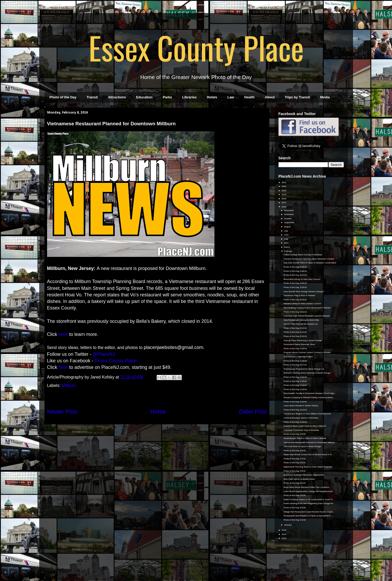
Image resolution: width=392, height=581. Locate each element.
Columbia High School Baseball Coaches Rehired (306, 316)
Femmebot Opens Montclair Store (299, 344)
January (288, 525)
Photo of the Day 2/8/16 (294, 451)
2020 (284, 191)
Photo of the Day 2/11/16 (295, 410)
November (289, 214)
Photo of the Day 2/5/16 (294, 471)
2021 (284, 186)
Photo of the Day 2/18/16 (295, 361)
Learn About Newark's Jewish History (301, 406)
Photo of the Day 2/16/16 (295, 377)
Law (231, 97)
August (288, 227)
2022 (284, 182)
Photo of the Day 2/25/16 (295, 287)
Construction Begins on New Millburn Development (307, 414)
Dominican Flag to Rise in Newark (299, 295)
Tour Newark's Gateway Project (298, 357)
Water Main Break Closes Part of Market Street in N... (308, 455)
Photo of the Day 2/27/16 (295, 275)
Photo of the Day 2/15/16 (295, 381)
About (270, 97)
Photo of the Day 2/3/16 (294, 495)
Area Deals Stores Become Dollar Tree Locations (306, 487)
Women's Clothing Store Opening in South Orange (307, 373)
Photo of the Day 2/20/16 (295, 336)
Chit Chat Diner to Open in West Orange (302, 446)
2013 (284, 538)
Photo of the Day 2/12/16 (295, 402)
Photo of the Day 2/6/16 (294, 463)
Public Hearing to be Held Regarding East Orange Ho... (309, 503)
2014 (284, 534)
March (287, 247)
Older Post (253, 412)
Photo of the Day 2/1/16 (294, 520)
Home (158, 412)
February (288, 251)
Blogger (236, 567)
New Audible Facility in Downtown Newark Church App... (310, 393)
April (286, 243)
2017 (284, 203)
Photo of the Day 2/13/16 (295, 389)
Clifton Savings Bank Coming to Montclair (303, 255)
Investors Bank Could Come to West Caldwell (305, 426)
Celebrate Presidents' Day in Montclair (301, 430)
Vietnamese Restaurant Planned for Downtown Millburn (309, 442)
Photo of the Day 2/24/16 (295, 300)
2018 (284, 199)
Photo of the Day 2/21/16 (295, 332)
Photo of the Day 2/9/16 (294, 434)
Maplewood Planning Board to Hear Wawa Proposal (308, 467)
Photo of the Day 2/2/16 (294, 508)
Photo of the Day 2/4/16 (294, 483)
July (286, 231)
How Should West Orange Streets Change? (304, 292)
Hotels (212, 97)
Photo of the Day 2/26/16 (295, 283)
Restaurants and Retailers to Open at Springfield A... (308, 516)
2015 (284, 530)
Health (249, 97)
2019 (284, 194)
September (289, 222)
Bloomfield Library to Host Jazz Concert (302, 279)
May (286, 239)
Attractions (117, 97)
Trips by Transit (297, 97)
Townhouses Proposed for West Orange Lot (304, 369)
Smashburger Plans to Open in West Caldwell (305, 438)
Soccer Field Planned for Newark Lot (300, 324)
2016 (284, 207)
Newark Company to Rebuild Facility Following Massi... (309, 397)
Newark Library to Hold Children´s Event (302, 304)
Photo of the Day (63, 97)
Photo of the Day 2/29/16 (295, 267)
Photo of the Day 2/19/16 (295, 349)
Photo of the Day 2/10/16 (295, 422)
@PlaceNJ (104, 354)
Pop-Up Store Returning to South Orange (303, 340)
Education (144, 97)
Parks (167, 97)
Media (325, 97)
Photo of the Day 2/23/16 (295, 312)
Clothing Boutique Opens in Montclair (301, 418)
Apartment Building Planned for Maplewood (304, 475)
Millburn (69, 385)
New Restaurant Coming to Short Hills (301, 320)
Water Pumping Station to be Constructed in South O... (309, 500)
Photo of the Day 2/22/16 (295, 328)
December (289, 210)
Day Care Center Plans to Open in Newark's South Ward (310, 263)
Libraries (189, 97)
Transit (92, 97)
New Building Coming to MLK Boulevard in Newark (307, 308)
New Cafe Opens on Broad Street (299, 479)
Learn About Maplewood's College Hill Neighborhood (308, 491)
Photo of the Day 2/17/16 (295, 365)
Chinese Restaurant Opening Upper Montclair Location (309, 259)
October (288, 219)
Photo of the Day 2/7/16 (294, 459)
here (63, 334)
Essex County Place (196, 47)
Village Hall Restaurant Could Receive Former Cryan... (309, 512)
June (287, 235)
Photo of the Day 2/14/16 (295, 385)
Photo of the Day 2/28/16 (295, 271)
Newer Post (62, 412)
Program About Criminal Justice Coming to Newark (307, 352)
